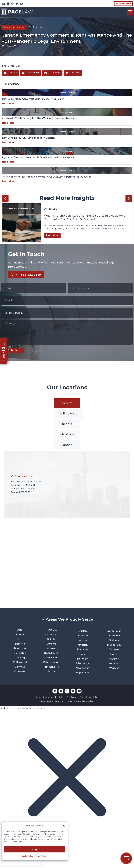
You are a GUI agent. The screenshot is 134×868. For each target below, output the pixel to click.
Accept (35, 849)
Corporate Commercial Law (21, 209)
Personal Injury (67, 93)
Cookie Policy (27, 856)
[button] (64, 826)
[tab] (67, 403)
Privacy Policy (40, 856)
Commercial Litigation (14, 27)
